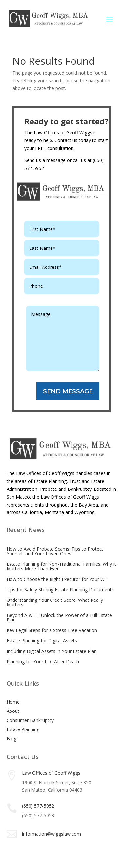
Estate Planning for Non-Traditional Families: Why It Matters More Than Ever (61, 566)
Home (13, 702)
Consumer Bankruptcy (30, 720)
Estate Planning (23, 729)
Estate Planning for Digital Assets (42, 641)
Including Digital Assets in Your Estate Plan (52, 651)
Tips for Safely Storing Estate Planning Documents (60, 590)
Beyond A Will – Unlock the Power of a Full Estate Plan (59, 617)
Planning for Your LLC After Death (43, 662)
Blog (11, 739)
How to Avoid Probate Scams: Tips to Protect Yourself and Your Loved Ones (55, 551)
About (13, 711)
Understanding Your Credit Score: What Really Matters (55, 602)
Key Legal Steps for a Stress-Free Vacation (52, 630)
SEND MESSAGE (68, 391)
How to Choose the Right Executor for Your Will (57, 579)
